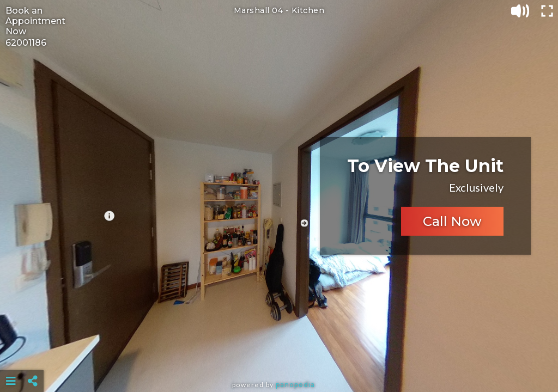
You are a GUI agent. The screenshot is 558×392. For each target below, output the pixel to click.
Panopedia (295, 385)
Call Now (452, 221)
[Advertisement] (279, 354)
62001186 (26, 43)
